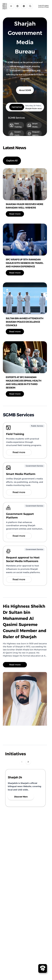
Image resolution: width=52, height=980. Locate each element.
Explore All (12, 161)
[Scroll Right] (28, 762)
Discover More (21, 797)
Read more (15, 214)
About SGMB (25, 90)
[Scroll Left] (22, 762)
